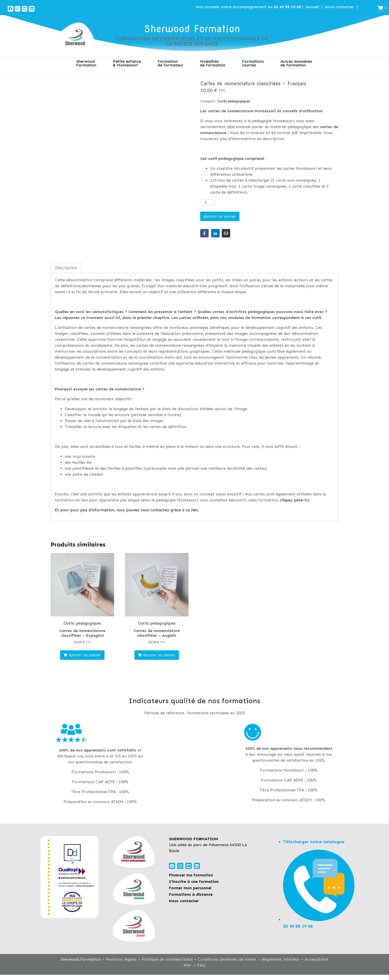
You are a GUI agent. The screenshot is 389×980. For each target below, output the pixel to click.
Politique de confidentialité (167, 959)
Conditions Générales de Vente (227, 959)
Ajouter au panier (220, 216)
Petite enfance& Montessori (127, 63)
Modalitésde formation (213, 63)
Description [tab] (66, 268)
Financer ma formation (191, 875)
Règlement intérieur (281, 959)
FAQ (201, 965)
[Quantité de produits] (208, 202)
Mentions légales (121, 959)
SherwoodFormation (86, 63)
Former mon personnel (190, 888)
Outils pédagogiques (234, 101)
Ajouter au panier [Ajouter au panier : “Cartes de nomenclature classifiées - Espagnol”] (85, 655)
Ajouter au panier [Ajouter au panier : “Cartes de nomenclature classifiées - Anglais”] (159, 655)
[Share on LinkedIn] (215, 233)
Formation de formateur (170, 63)
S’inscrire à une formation (194, 881)
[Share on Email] (226, 233)
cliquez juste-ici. (295, 500)
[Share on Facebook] (204, 233)
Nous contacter (340, 7)
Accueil (312, 7)
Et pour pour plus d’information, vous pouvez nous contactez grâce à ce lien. (127, 510)
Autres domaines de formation (296, 63)
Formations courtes (253, 63)
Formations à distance (191, 894)
